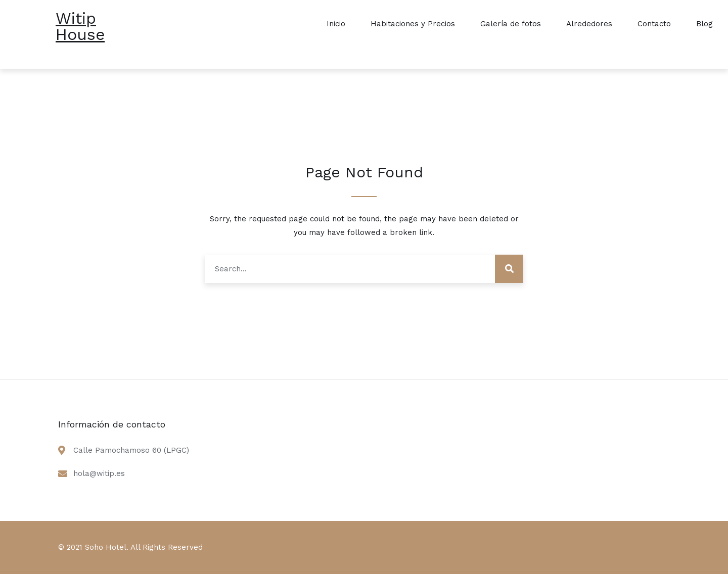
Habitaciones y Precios (413, 24)
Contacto (654, 24)
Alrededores (589, 24)
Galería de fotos (511, 24)
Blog (704, 24)
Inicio (336, 24)
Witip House (80, 26)
